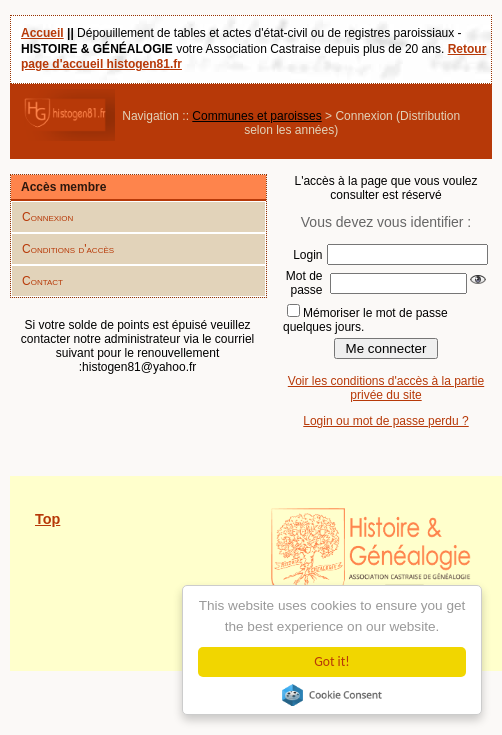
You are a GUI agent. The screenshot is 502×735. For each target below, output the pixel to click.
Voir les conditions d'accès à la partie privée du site (386, 388)
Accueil (42, 33)
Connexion (47, 217)
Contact (42, 281)
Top (47, 519)
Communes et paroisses (256, 116)
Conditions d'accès (68, 249)
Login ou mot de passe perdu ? (385, 421)
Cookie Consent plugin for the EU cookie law (332, 695)
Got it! (331, 661)
